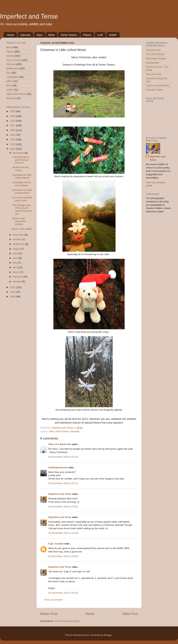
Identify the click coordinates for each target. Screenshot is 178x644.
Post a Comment (54, 600)
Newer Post (49, 614)
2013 (13, 144)
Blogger (108, 635)
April (16, 267)
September (19, 244)
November (19, 235)
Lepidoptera (13, 77)
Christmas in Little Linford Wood (22, 176)
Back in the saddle (22, 229)
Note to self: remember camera (19, 221)
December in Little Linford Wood (22, 191)
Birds (51, 35)
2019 (13, 116)
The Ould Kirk (153, 50)
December (19, 153)
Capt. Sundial (56, 544)
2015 (13, 135)
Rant (40, 35)
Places (87, 35)
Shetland (11, 98)
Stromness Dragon (156, 58)
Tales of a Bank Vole (60, 444)
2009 (13, 297)
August (17, 249)
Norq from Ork (154, 74)
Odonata (25, 35)
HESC (10, 81)
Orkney (10, 56)
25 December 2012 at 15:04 (63, 533)
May (15, 263)
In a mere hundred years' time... (22, 199)
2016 (13, 130)
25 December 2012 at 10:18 (63, 457)
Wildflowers (12, 68)
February (18, 277)
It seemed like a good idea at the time (21, 160)
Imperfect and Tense (29, 16)
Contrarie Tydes (154, 90)
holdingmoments (58, 467)
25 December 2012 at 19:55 (63, 556)
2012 (13, 149)
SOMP (113, 35)
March (16, 272)
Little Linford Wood (59, 431)
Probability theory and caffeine (22, 184)
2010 (13, 292)
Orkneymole (152, 63)
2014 (13, 139)
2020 (13, 111)
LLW (100, 35)
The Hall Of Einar (155, 54)
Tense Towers (69, 35)
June (16, 258)
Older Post (130, 614)
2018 (13, 121)
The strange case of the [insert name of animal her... (22, 209)
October (17, 239)
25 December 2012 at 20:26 (63, 593)
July (15, 253)
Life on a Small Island (157, 85)
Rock (9, 85)
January (17, 281)
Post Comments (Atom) (67, 621)
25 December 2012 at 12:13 (63, 483)
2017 (13, 125)
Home (11, 35)
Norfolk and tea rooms (20, 169)
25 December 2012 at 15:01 (63, 507)
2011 (13, 287)
